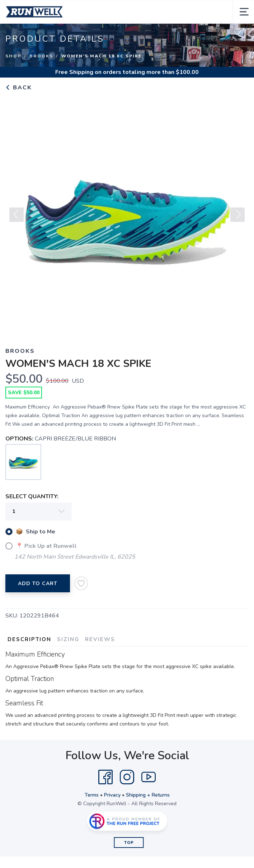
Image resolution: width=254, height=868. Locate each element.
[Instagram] (127, 777)
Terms (92, 795)
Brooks (41, 56)
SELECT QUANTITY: (32, 496)
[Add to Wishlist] (81, 583)
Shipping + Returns (148, 795)
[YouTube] (149, 777)
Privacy (112, 795)
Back (19, 88)
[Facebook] (105, 777)
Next (237, 215)
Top (129, 843)
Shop (13, 56)
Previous (17, 215)
